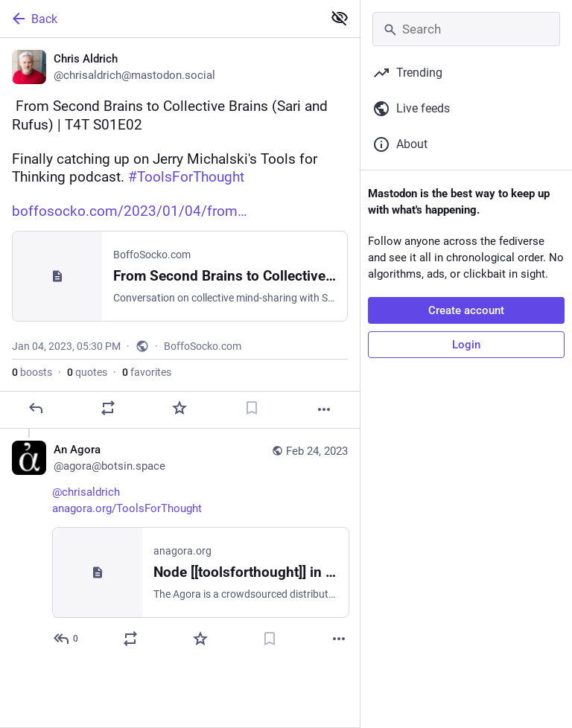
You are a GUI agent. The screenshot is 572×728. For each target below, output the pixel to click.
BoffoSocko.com (203, 346)
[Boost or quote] (108, 408)
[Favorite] (179, 408)
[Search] (466, 29)
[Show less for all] (340, 18)
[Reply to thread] (67, 639)
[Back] (160, 19)
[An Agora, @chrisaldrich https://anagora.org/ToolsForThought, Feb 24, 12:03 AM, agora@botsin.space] (180, 546)
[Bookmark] (252, 408)
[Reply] (36, 408)
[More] (324, 409)
